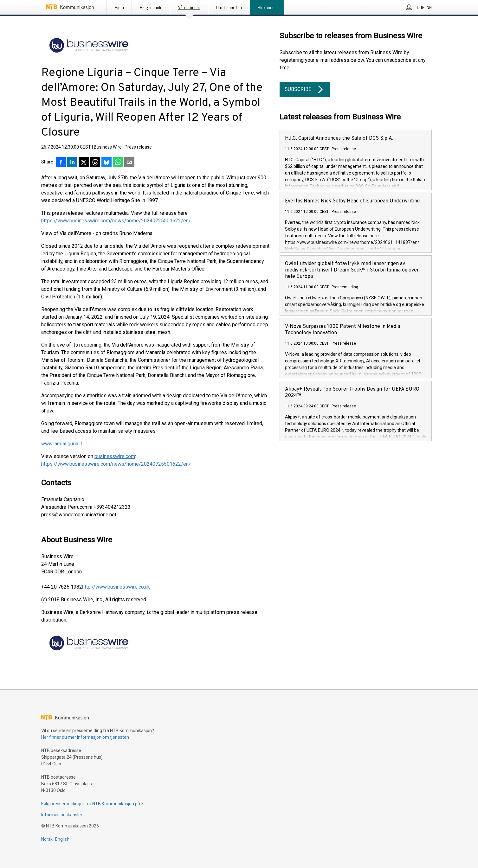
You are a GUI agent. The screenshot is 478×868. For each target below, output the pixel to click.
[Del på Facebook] (61, 163)
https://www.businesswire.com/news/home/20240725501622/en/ (116, 221)
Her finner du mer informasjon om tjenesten (85, 737)
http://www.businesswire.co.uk (116, 587)
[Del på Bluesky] (107, 163)
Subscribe (305, 89)
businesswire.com (115, 456)
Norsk (47, 839)
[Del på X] (84, 163)
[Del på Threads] (95, 163)
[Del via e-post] (129, 163)
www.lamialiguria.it (62, 444)
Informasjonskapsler (62, 815)
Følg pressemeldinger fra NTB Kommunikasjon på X (93, 804)
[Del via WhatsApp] (118, 163)
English (62, 839)
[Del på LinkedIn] (72, 163)
